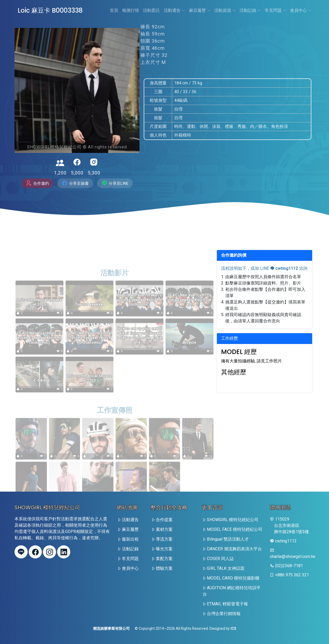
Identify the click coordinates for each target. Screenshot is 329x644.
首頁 (114, 10)
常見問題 (275, 10)
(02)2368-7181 (289, 566)
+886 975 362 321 (292, 575)
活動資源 (225, 10)
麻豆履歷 (200, 10)
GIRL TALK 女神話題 (226, 568)
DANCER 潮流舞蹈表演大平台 (234, 549)
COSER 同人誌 (220, 559)
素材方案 (164, 529)
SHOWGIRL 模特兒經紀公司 (233, 520)
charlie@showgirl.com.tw (293, 556)
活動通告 (174, 10)
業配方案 (164, 559)
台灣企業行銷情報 (224, 614)
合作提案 (164, 520)
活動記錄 (250, 10)
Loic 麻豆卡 (50, 10)
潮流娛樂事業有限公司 (111, 628)
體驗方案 (164, 568)
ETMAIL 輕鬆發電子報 (227, 604)
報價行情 (131, 10)
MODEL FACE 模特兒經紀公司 (235, 529)
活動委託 (151, 10)
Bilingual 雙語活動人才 (228, 539)
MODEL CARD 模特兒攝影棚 (233, 578)
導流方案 (164, 539)
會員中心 (301, 10)
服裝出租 (130, 539)
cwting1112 (284, 268)
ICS (233, 628)
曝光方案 (164, 549)
